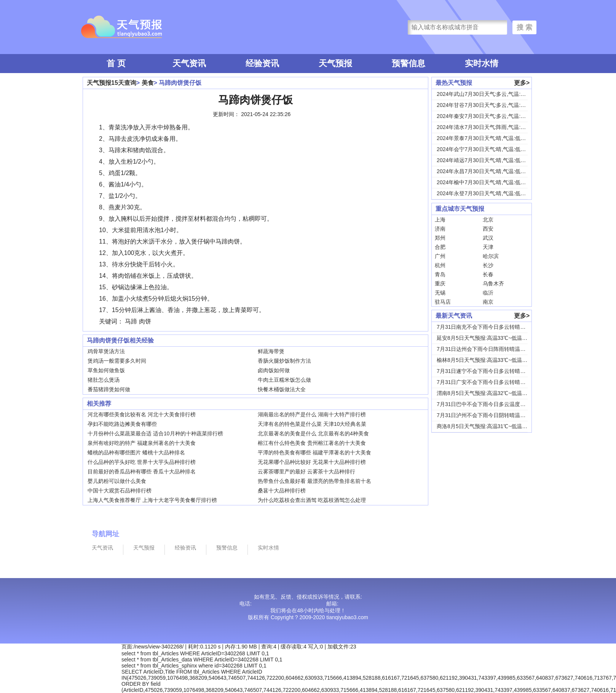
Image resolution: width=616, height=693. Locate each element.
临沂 (488, 293)
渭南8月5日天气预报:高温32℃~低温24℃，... (490, 393)
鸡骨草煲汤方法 (106, 351)
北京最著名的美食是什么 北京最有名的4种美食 (313, 433)
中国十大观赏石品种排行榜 (120, 491)
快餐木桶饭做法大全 (282, 389)
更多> (522, 83)
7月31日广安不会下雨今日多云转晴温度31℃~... (493, 382)
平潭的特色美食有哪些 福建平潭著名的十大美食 (314, 452)
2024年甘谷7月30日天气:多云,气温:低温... (486, 105)
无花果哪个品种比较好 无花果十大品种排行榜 (312, 462)
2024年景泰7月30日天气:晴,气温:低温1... (485, 138)
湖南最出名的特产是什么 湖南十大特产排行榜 (312, 414)
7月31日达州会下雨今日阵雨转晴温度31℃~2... (492, 349)
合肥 (440, 247)
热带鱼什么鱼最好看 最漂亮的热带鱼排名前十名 (314, 481)
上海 (440, 220)
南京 (488, 302)
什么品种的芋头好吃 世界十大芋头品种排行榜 (142, 462)
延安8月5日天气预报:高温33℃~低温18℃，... (490, 338)
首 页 (116, 63)
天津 (488, 247)
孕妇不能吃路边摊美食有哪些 (122, 424)
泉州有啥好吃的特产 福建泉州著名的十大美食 (142, 443)
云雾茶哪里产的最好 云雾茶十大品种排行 (306, 472)
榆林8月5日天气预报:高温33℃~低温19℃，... (490, 360)
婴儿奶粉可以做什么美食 (117, 481)
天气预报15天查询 (112, 83)
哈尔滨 (491, 256)
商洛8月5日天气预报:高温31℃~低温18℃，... (490, 426)
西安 (488, 229)
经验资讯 (262, 63)
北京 (488, 220)
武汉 (488, 238)
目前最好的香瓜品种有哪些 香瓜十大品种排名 (142, 472)
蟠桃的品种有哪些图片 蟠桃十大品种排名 (136, 452)
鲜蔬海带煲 (271, 351)
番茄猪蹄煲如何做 (109, 389)
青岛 (440, 274)
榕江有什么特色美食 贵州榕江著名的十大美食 (312, 443)
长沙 (488, 265)
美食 (148, 83)
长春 (488, 274)
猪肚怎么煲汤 (104, 380)
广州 (440, 256)
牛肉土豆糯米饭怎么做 (284, 380)
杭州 (440, 265)
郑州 (440, 238)
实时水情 (482, 63)
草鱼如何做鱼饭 (106, 370)
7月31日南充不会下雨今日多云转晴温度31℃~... (493, 327)
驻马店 (443, 302)
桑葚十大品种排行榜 (282, 491)
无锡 (440, 293)
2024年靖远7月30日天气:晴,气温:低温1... (485, 160)
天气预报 (335, 63)
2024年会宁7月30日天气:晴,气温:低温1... (485, 149)
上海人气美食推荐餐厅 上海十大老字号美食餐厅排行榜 (152, 500)
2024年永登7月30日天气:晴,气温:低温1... (485, 193)
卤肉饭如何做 (274, 370)
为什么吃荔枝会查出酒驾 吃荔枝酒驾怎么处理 (312, 500)
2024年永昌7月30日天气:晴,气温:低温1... (485, 171)
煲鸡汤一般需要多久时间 (117, 361)
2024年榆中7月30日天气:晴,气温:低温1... (485, 182)
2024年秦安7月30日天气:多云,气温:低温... (486, 116)
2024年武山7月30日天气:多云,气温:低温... (486, 94)
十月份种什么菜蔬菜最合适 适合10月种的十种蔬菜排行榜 (155, 433)
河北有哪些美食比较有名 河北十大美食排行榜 (142, 414)
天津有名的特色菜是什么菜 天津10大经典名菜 (312, 424)
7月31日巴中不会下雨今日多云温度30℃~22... (491, 404)
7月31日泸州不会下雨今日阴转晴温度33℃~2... (492, 415)
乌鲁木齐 (493, 284)
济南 (440, 229)
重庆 (440, 284)
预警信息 (409, 63)
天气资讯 (189, 63)
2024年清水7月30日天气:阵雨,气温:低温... (486, 127)
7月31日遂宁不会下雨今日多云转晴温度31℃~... (493, 371)
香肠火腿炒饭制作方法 (284, 361)
